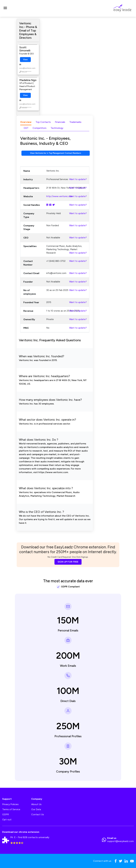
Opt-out (7, 820)
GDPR (6, 814)
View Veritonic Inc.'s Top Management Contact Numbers (56, 153)
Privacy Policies (10, 804)
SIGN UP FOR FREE (68, 562)
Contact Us (38, 814)
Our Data (36, 809)
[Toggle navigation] (5, 8)
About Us (36, 804)
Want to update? (78, 179)
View (25, 60)
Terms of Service (11, 809)
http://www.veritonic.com (60, 196)
